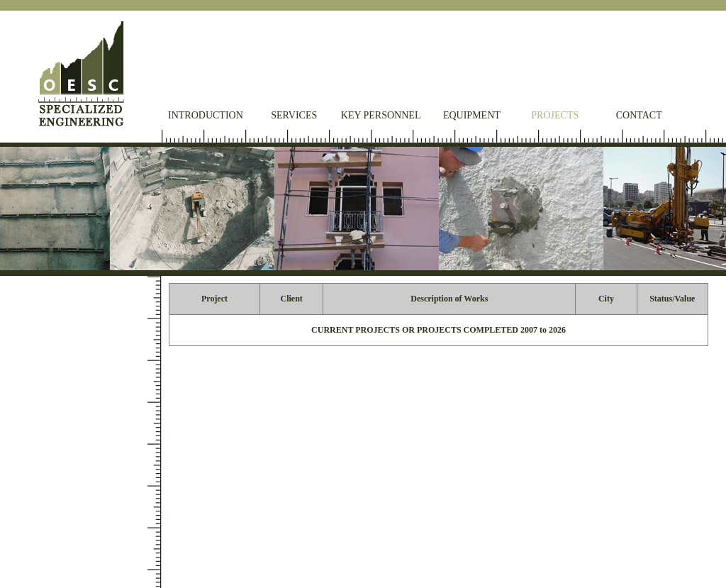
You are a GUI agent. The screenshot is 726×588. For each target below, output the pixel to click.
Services (294, 115)
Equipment (472, 115)
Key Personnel (381, 115)
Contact (639, 115)
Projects (555, 115)
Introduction (206, 115)
